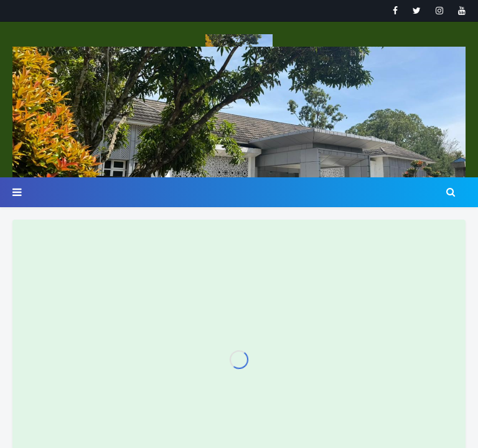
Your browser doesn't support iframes (239, 224)
